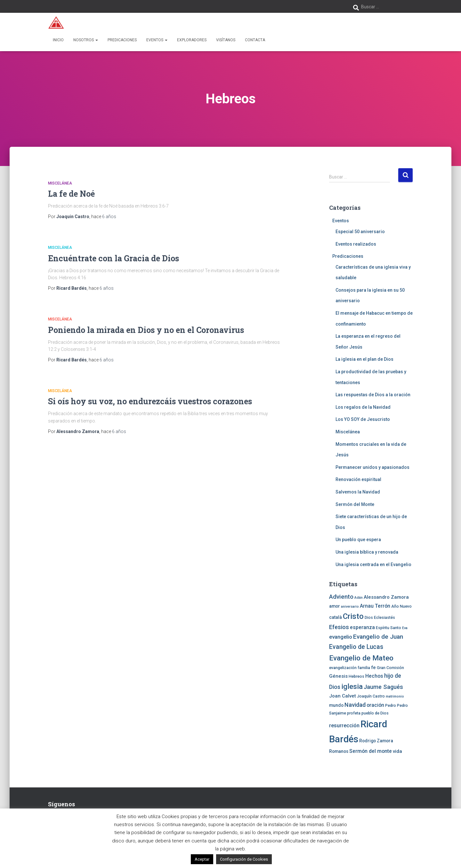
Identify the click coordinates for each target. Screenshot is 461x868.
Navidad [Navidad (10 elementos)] (355, 705)
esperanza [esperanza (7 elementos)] (362, 627)
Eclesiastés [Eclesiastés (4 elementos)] (384, 617)
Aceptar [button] (202, 859)
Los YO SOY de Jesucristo (363, 419)
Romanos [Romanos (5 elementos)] (339, 751)
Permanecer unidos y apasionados (372, 467)
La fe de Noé (71, 194)
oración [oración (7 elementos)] (375, 705)
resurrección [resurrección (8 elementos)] (344, 725)
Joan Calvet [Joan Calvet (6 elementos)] (343, 696)
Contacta (255, 40)
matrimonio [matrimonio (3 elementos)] (395, 696)
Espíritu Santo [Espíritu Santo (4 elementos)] (388, 628)
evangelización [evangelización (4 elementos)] (343, 668)
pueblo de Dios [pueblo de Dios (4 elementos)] (375, 713)
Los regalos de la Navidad (363, 407)
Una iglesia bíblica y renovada (367, 552)
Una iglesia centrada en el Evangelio (373, 564)
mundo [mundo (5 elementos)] (336, 705)
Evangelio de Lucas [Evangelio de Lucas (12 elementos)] (356, 647)
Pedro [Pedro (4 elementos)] (391, 705)
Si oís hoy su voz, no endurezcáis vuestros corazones (150, 401)
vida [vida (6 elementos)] (397, 751)
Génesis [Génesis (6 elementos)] (338, 676)
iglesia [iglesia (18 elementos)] (352, 686)
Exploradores (192, 40)
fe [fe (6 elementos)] (373, 667)
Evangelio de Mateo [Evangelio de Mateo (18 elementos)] (361, 658)
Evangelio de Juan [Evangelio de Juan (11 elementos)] (378, 637)
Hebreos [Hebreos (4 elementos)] (356, 676)
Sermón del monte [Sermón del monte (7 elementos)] (371, 751)
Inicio (58, 40)
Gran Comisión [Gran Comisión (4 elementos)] (390, 668)
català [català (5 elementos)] (336, 617)
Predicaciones (122, 40)
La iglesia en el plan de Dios (364, 359)
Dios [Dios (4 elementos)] (369, 617)
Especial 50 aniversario (360, 232)
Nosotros (86, 40)
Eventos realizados (356, 244)
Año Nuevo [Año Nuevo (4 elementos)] (401, 606)
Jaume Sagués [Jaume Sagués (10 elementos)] (383, 687)
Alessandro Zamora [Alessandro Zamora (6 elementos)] (386, 597)
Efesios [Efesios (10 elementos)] (339, 627)
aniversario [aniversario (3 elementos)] (350, 607)
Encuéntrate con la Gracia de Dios (113, 258)
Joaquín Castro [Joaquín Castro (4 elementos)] (371, 696)
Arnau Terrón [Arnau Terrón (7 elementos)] (375, 606)
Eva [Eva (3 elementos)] (405, 628)
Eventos (157, 40)
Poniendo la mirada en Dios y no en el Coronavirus (146, 330)
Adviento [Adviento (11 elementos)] (341, 597)
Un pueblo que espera (358, 540)
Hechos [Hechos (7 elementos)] (374, 676)
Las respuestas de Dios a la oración (373, 395)
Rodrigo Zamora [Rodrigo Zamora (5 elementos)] (376, 741)
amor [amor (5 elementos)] (335, 606)
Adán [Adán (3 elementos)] (359, 598)
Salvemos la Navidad (358, 492)
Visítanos (226, 40)
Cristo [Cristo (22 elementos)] (353, 616)
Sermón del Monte (355, 504)
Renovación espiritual (358, 479)
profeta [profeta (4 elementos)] (354, 713)
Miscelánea (60, 183)
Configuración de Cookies (244, 859)
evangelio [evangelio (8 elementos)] (341, 637)
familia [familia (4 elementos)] (364, 668)
